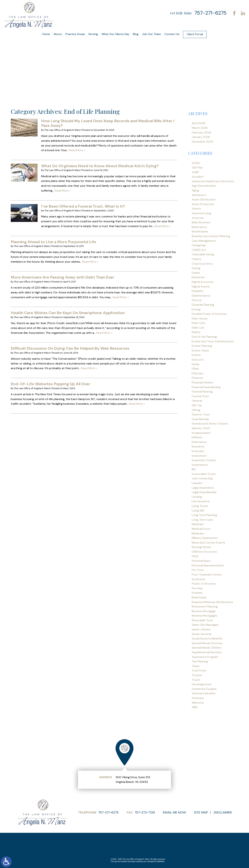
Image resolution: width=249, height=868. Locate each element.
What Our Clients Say (115, 34)
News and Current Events (208, 543)
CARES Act (199, 250)
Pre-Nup (197, 588)
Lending (197, 497)
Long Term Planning (204, 515)
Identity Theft (201, 428)
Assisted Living (201, 213)
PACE (195, 556)
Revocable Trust (202, 620)
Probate (197, 593)
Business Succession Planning (211, 236)
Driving (196, 309)
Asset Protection (203, 204)
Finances (197, 378)
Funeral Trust (200, 396)
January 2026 (201, 137)
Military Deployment (205, 538)
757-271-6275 (210, 13)
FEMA (195, 369)
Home (46, 34)
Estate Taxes (200, 350)
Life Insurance (201, 501)
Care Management (204, 241)
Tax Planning (200, 661)
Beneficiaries (200, 231)
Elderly (196, 332)
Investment (199, 456)
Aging (195, 190)
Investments (200, 465)
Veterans (198, 698)
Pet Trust (198, 570)
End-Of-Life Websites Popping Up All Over (51, 384)
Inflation (197, 437)
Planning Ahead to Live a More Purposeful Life (53, 242)
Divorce (197, 300)
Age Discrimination (204, 186)
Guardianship (200, 419)
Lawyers (197, 483)
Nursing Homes (201, 547)
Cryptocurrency (202, 264)
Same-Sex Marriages (205, 625)
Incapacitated (201, 433)
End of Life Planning (204, 337)
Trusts (196, 680)
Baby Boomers (201, 222)
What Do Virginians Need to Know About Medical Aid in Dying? (100, 166)
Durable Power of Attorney (209, 314)
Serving (93, 34)
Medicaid (198, 524)
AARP (195, 172)
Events (196, 355)
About (58, 34)
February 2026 (202, 132)
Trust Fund (199, 670)
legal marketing (137, 861)
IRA (194, 469)
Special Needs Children (207, 648)
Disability (198, 291)
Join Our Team (151, 34)
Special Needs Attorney (207, 643)
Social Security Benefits (207, 638)
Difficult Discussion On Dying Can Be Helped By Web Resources (70, 348)
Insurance (198, 446)
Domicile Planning (203, 305)
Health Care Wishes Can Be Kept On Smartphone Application (68, 313)
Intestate (198, 451)
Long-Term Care (202, 520)
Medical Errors (201, 529)
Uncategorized (201, 684)
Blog (136, 34)
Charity (197, 259)
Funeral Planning (202, 392)
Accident (198, 177)
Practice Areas (75, 34)
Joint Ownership (202, 478)
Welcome (198, 703)
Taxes (196, 666)
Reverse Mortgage (204, 611)
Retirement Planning (205, 607)
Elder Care (199, 323)
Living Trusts (200, 506)
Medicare (198, 533)
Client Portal (195, 34)
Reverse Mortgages (204, 616)
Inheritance (199, 442)
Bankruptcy (199, 227)
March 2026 (200, 128)
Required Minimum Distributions (212, 602)
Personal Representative (208, 565)
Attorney (198, 218)
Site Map (201, 812)
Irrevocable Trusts (204, 474)
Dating (196, 268)
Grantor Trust (201, 414)
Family (196, 364)
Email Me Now (174, 812)
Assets (196, 209)
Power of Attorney (204, 584)
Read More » (77, 150)
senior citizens (201, 629)
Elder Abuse (200, 318)
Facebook (234, 13)
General (197, 401)
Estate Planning (202, 346)
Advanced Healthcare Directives (213, 181)
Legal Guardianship (204, 492)
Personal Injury (201, 561)
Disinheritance (201, 296)
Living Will (198, 511)
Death (196, 273)
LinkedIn (243, 13)
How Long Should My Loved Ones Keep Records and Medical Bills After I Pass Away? (108, 123)
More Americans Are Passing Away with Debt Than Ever (63, 277)
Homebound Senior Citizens (210, 424)
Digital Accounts (203, 282)
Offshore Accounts (204, 552)
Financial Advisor (203, 382)
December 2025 (202, 142)
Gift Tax (197, 405)
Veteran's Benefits (204, 693)
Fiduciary (198, 373)
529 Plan (197, 168)
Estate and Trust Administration (213, 341)
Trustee (197, 675)
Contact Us (172, 34)
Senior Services (202, 634)
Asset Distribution (204, 199)
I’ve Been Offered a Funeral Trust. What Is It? (83, 206)
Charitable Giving (203, 254)
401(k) (196, 163)
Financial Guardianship (206, 387)
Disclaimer (223, 812)
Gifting (196, 410)
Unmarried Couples (204, 689)
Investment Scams (204, 460)
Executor (198, 360)
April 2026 (199, 123)
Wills (195, 707)
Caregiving (199, 245)
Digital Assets (201, 287)
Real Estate (199, 597)
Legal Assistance (203, 488)
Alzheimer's (199, 195)
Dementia (198, 277)
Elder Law (198, 328)
